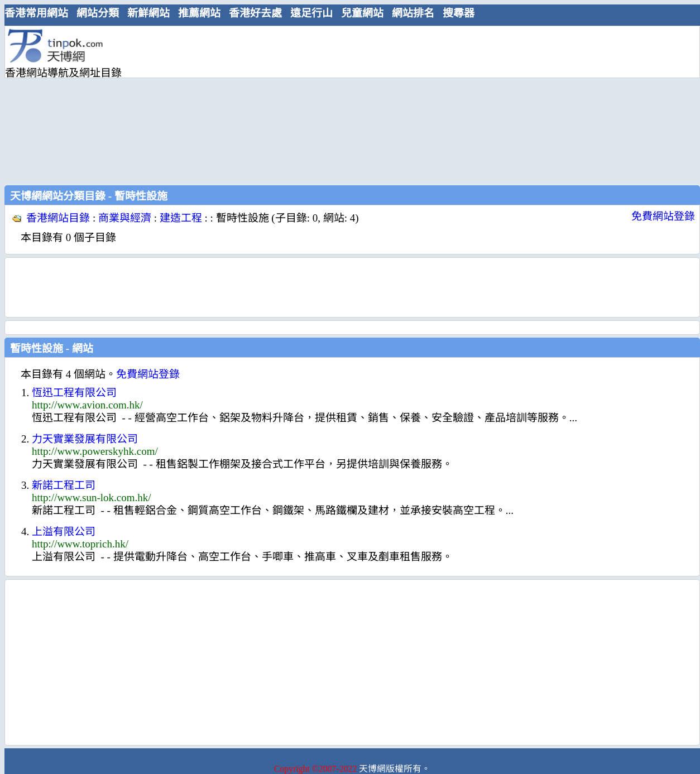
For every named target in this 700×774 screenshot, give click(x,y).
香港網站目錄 (58, 218)
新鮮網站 (148, 13)
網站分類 (98, 13)
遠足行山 (311, 13)
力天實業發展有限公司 (85, 439)
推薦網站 (199, 13)
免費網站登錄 (663, 216)
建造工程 (181, 218)
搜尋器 (459, 13)
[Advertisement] (284, 104)
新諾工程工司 (64, 485)
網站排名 (413, 13)
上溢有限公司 (64, 532)
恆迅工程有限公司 (74, 393)
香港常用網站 (36, 13)
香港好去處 (255, 13)
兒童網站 (362, 13)
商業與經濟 (125, 218)
